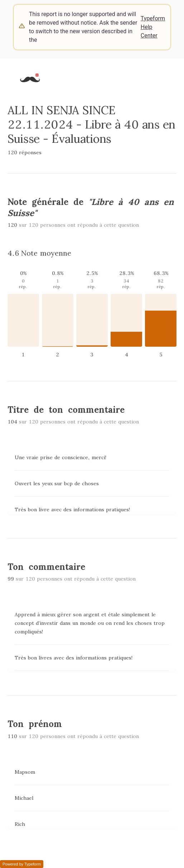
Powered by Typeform (22, 864)
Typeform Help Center (153, 27)
